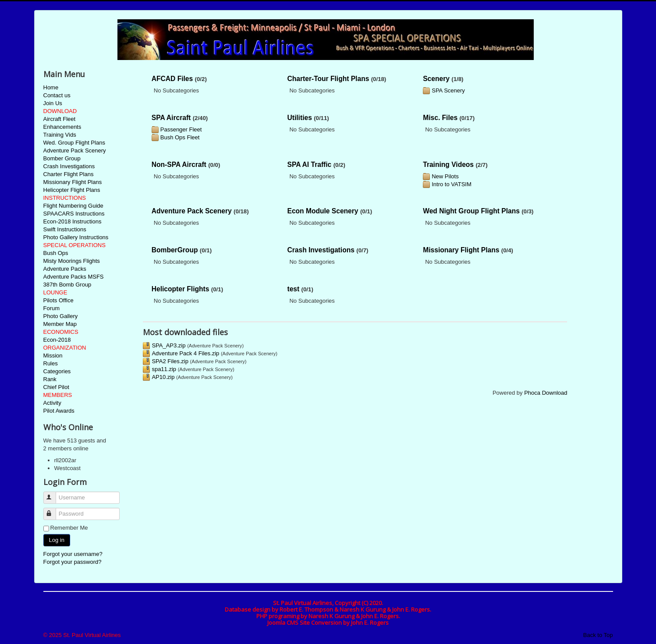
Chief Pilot (56, 387)
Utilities (299, 118)
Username (54, 494)
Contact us (57, 95)
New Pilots (445, 176)
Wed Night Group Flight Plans (471, 211)
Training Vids (60, 135)
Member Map (60, 324)
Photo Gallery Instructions (76, 237)
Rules (51, 363)
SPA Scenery (448, 90)
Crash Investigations (69, 166)
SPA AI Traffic (309, 165)
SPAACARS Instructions (74, 214)
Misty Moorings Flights (72, 261)
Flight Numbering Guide (73, 206)
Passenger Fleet (181, 129)
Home (51, 87)
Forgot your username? (73, 554)
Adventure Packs (65, 269)
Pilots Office (59, 300)
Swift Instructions (65, 229)
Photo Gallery (61, 316)
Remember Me (69, 528)
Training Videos (448, 165)
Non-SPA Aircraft (179, 165)
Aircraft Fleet (60, 119)
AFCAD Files (172, 79)
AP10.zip (163, 377)
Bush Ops (56, 253)
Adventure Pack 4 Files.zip (185, 353)
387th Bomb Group (67, 285)
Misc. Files (440, 118)
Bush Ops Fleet (180, 137)
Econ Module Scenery (323, 211)
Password (54, 510)
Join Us (53, 103)
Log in (57, 540)
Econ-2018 (57, 340)
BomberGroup (175, 250)
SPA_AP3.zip (168, 345)
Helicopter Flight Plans (72, 190)
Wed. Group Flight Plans (74, 143)
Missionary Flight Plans (73, 182)
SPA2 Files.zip (170, 361)
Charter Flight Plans (69, 174)
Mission (53, 356)
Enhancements (62, 127)
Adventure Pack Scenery (75, 150)
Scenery (436, 79)
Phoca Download (546, 393)
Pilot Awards (59, 411)
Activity (52, 403)
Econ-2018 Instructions (73, 221)
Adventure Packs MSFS (74, 277)
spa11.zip (164, 369)
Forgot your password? (73, 562)
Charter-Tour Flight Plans (328, 79)
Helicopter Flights (181, 289)
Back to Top (598, 635)
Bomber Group (62, 158)
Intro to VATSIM (452, 184)
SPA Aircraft (171, 118)
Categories (57, 371)
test (293, 289)
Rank (50, 379)
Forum (52, 308)
